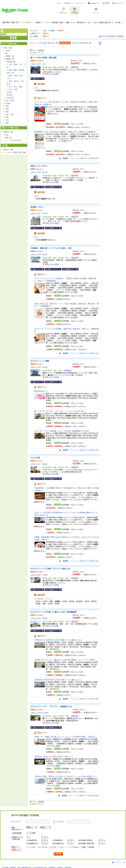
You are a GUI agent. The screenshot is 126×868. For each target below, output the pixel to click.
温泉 (7, 138)
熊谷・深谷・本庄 (16, 76)
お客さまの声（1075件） (40, 713)
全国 (45, 31)
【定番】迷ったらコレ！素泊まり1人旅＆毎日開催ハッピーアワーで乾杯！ (65, 660)
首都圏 (52, 31)
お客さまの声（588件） (40, 618)
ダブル (54, 847)
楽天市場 (106, 3)
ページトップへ (120, 862)
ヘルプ (58, 3)
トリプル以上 (73, 847)
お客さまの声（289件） (40, 464)
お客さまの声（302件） (40, 367)
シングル (32, 847)
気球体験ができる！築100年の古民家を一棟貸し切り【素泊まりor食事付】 (65, 132)
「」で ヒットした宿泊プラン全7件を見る (80, 561)
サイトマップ (80, 3)
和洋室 (92, 847)
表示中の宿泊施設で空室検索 (112, 36)
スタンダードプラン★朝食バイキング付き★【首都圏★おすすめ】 (62, 431)
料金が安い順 (53, 43)
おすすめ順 (42, 43)
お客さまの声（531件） (40, 172)
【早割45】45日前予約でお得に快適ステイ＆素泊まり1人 (58, 680)
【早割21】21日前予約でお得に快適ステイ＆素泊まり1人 (58, 640)
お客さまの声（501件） (40, 255)
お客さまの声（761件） (40, 213)
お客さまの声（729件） (40, 575)
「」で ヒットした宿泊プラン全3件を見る (80, 353)
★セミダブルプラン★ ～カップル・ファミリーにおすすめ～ (60, 411)
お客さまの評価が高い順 (82, 43)
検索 (58, 854)
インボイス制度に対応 (14, 152)
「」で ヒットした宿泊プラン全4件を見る (80, 450)
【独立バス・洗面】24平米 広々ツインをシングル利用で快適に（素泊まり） (66, 737)
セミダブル (43, 847)
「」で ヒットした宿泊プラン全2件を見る (80, 158)
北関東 (8, 56)
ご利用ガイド (68, 3)
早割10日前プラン (41, 391)
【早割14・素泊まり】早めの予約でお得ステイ (53, 757)
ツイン (62, 847)
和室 (84, 847)
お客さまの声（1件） (39, 64)
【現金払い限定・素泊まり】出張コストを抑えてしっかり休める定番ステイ (65, 776)
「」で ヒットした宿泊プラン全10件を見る (80, 796)
